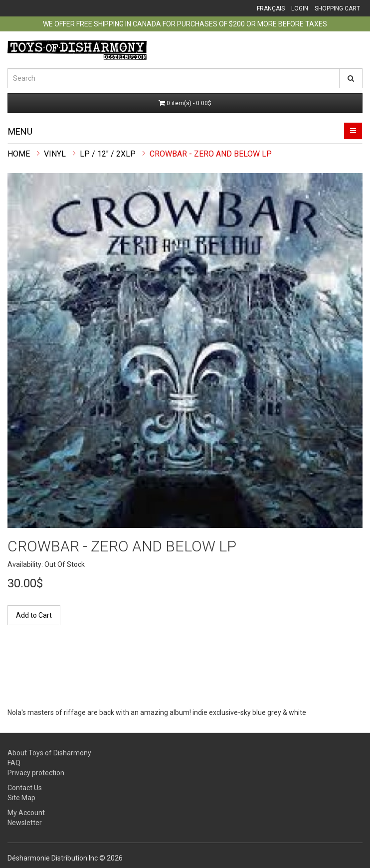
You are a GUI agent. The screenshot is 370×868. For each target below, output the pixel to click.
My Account (26, 813)
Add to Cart (34, 615)
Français (271, 8)
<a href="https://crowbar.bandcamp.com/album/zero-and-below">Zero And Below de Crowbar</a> (167, 670)
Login (300, 8)
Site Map (21, 798)
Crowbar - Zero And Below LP (211, 154)
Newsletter (25, 823)
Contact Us (25, 788)
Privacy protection (36, 773)
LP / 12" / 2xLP (108, 154)
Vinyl (55, 154)
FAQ (14, 763)
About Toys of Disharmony (49, 753)
